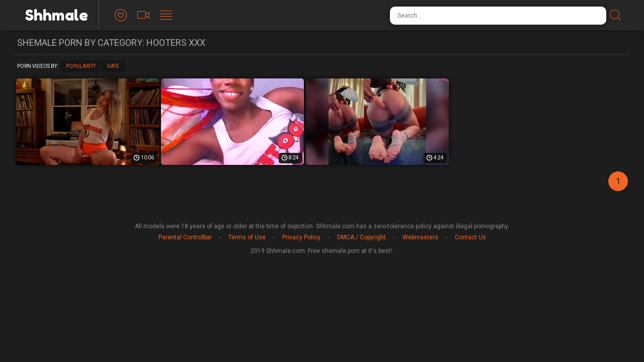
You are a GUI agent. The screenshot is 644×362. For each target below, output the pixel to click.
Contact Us (470, 237)
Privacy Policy (301, 237)
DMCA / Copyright (361, 237)
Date (113, 66)
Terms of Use (247, 237)
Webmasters (420, 237)
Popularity (81, 66)
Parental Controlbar (185, 237)
